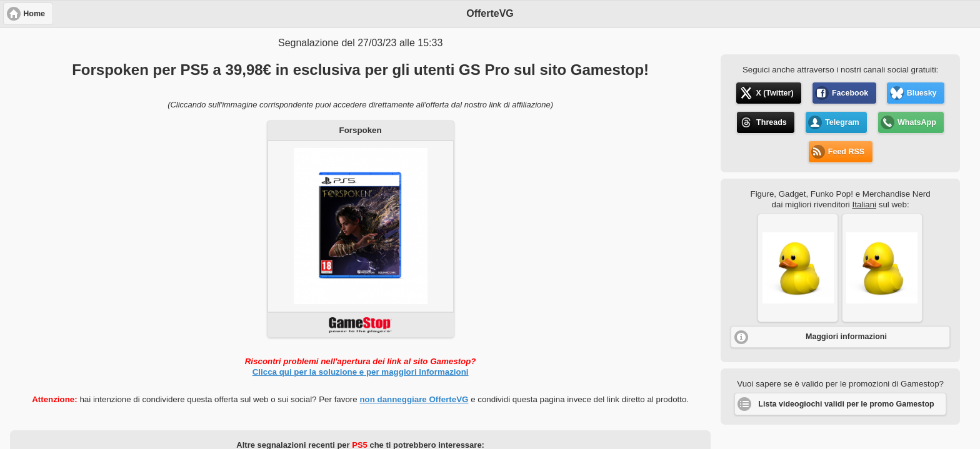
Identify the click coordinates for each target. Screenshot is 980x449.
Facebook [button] (850, 93)
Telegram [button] (842, 122)
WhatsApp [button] (917, 122)
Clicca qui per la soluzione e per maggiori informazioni (361, 372)
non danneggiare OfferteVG (414, 399)
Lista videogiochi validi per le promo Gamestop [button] (846, 404)
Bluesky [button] (922, 93)
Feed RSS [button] (846, 152)
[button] (798, 268)
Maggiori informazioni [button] (846, 337)
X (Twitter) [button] (774, 93)
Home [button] (34, 14)
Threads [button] (772, 122)
